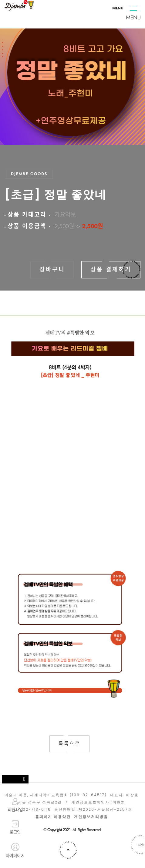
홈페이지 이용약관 (53, 817)
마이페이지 (15, 851)
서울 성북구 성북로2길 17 (43, 802)
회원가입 (15, 805)
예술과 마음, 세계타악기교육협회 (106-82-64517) (56, 795)
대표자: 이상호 (124, 795)
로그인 (15, 828)
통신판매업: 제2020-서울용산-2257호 (93, 810)
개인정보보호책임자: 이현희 (98, 802)
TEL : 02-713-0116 (31, 810)
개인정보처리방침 (91, 817)
